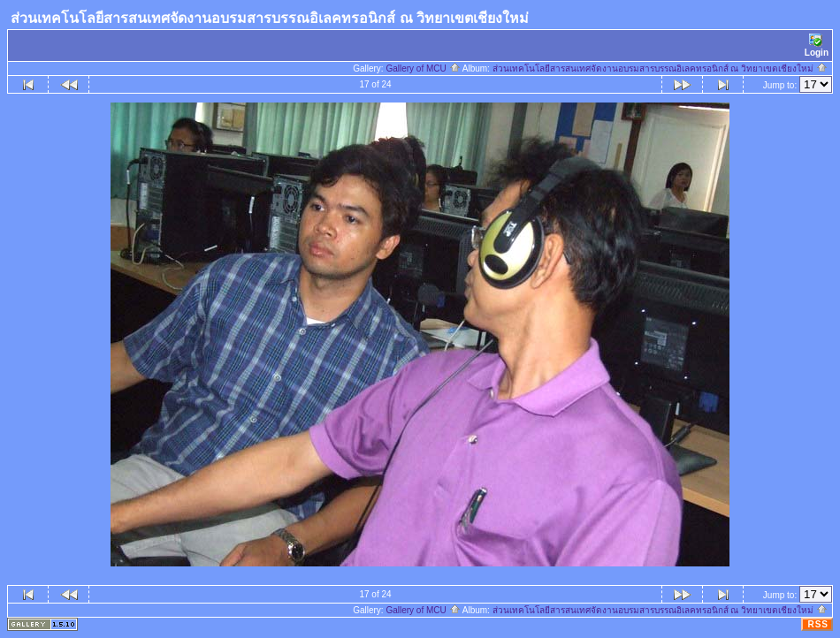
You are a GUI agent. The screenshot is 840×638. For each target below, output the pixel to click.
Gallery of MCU (423, 68)
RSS (818, 624)
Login (817, 46)
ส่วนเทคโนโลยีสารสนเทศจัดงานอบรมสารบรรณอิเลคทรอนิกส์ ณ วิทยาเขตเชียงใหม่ (660, 68)
